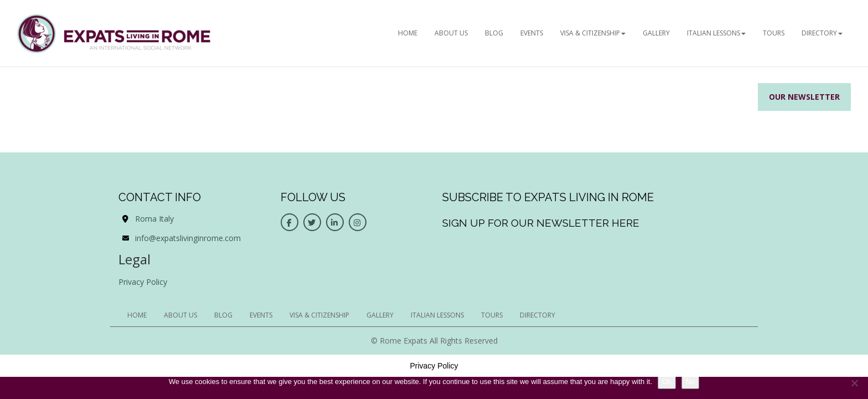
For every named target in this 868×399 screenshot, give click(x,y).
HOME (408, 33)
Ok (667, 382)
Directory (822, 33)
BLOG (494, 33)
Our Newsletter (804, 97)
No (691, 382)
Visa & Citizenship (593, 33)
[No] (854, 383)
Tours (774, 33)
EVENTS (532, 33)
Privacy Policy (143, 282)
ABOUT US (451, 33)
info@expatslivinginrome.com (188, 238)
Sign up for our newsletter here (541, 223)
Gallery (656, 33)
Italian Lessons (716, 33)
